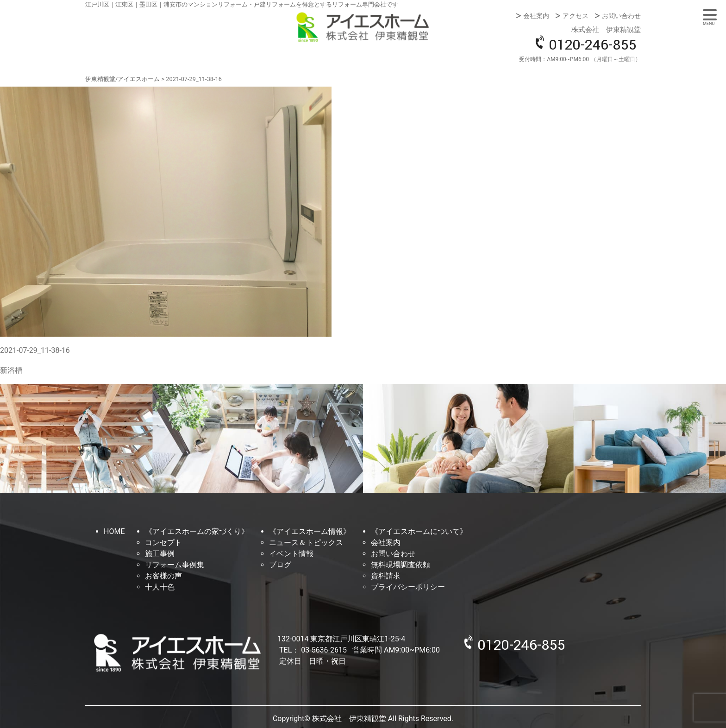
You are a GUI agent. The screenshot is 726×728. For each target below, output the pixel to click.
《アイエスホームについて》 (419, 531)
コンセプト (163, 543)
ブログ (280, 565)
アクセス (576, 16)
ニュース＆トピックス (306, 543)
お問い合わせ (621, 16)
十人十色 (160, 587)
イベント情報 (291, 554)
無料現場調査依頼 (401, 565)
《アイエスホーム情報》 (310, 531)
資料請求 (386, 576)
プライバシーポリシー (408, 587)
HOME (114, 531)
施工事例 (160, 554)
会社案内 (536, 16)
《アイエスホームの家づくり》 (197, 531)
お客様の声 (163, 576)
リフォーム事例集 (175, 565)
